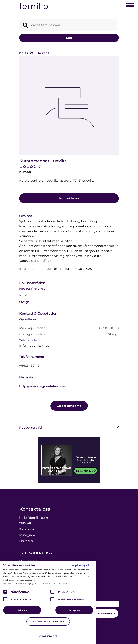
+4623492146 (29, 366)
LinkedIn (26, 541)
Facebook (27, 529)
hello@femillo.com (34, 518)
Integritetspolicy (80, 565)
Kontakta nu (69, 198)
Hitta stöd (27, 53)
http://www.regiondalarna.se (42, 386)
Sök (69, 38)
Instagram (27, 535)
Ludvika (44, 53)
